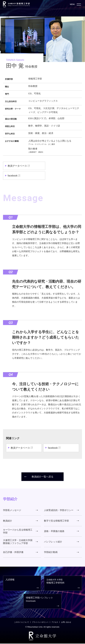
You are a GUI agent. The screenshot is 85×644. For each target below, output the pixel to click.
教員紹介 (20, 521)
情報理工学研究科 (63, 584)
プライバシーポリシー (40, 623)
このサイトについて (21, 623)
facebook (13, 176)
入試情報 (22, 584)
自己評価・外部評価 (20, 553)
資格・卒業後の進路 (61, 531)
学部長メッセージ (20, 510)
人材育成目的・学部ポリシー (61, 510)
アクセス (55, 623)
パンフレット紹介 (61, 542)
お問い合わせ (66, 623)
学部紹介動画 (61, 553)
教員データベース (17, 166)
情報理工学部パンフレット (42, 602)
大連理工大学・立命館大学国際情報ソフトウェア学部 (20, 542)
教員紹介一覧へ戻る (39, 477)
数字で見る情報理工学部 (61, 521)
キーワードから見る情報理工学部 (20, 532)
